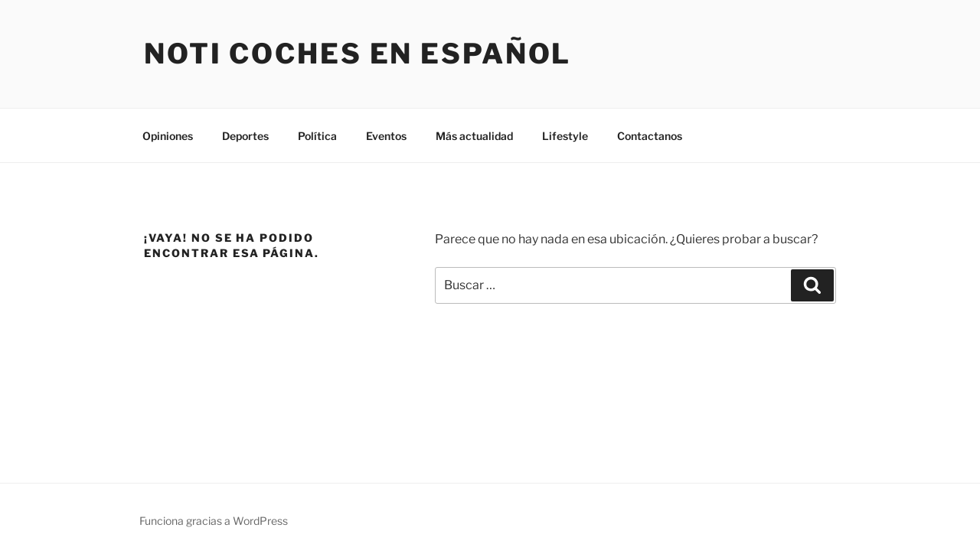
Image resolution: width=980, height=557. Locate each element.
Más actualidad (474, 136)
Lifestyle (565, 136)
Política (317, 136)
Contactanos (650, 136)
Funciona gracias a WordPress (214, 521)
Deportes (245, 136)
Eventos (386, 136)
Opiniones (168, 136)
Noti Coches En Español (358, 54)
